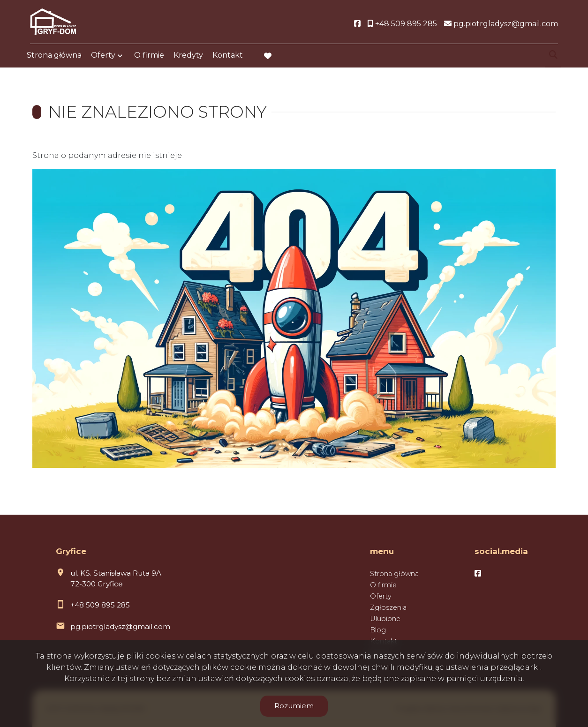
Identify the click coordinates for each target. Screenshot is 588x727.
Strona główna (54, 57)
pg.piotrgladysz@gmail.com (120, 626)
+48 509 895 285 (100, 605)
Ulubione (385, 619)
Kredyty (188, 57)
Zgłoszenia (388, 607)
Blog (378, 630)
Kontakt (228, 57)
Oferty (103, 57)
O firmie (149, 57)
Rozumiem (294, 706)
